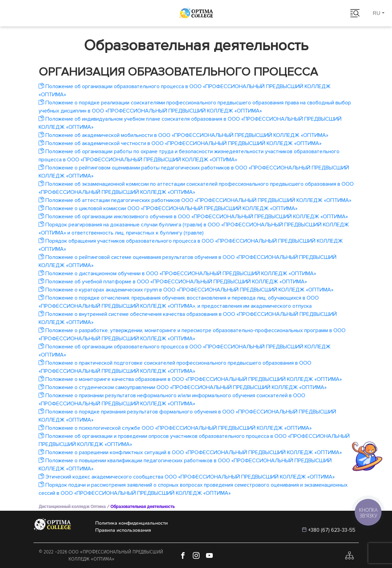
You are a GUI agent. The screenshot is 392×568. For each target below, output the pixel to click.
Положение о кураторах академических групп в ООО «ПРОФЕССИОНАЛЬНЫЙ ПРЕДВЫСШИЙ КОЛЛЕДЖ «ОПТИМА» (186, 290)
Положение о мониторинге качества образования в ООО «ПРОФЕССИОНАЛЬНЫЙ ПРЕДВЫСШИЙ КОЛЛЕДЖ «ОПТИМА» (190, 379)
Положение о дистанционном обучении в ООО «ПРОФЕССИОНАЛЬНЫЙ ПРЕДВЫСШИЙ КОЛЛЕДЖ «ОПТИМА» (177, 273)
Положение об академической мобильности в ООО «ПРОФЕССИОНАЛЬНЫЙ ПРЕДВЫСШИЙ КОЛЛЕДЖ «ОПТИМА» (183, 135)
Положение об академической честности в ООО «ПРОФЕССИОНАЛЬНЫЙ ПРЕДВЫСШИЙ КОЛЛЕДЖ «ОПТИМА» (180, 143)
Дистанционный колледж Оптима (72, 507)
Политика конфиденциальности (131, 523)
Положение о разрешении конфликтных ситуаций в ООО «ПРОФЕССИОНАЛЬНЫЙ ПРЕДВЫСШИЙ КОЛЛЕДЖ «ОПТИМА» (190, 452)
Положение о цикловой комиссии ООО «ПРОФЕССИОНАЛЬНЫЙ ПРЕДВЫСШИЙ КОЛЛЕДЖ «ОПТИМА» (168, 208)
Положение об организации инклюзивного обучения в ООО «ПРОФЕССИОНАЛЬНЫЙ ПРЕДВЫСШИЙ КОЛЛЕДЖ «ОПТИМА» (193, 217)
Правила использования (123, 530)
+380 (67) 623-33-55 (332, 530)
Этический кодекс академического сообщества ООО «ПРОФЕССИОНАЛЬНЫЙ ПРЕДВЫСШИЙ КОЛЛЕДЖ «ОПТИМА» (187, 477)
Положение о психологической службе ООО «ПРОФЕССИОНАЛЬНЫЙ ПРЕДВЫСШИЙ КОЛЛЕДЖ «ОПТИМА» (175, 428)
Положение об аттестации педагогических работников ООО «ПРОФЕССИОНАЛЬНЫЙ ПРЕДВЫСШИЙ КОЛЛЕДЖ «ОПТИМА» (195, 200)
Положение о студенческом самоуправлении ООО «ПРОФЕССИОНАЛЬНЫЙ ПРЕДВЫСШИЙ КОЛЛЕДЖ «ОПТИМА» (183, 387)
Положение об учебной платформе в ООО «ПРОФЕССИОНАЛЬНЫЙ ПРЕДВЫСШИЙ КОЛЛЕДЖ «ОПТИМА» (173, 282)
